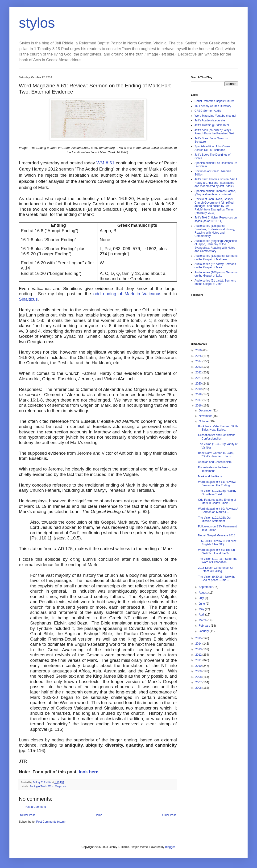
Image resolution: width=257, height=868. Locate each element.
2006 (199, 688)
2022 (199, 372)
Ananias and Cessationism (215, 462)
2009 (199, 671)
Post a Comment (35, 807)
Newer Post (27, 815)
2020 (199, 384)
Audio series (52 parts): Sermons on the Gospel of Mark (215, 266)
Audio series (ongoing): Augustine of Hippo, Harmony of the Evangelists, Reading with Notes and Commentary (216, 246)
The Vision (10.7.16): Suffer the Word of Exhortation (218, 560)
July (202, 598)
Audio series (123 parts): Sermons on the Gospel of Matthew (216, 257)
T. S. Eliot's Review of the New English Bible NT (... (217, 543)
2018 (199, 394)
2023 (199, 367)
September (206, 587)
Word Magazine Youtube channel (215, 116)
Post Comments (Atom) (51, 822)
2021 (199, 378)
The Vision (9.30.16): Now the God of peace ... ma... (217, 578)
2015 (199, 638)
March (203, 620)
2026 (199, 350)
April (202, 615)
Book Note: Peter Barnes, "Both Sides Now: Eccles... (218, 428)
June (202, 604)
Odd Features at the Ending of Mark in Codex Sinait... (217, 501)
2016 (199, 406)
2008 (199, 677)
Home (99, 815)
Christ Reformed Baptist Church (214, 101)
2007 (199, 682)
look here (89, 772)
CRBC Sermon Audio (208, 111)
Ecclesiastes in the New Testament (213, 469)
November (206, 416)
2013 (199, 649)
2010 (199, 666)
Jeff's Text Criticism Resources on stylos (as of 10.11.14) (216, 219)
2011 (199, 660)
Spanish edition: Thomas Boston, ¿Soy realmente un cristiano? (215, 193)
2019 (199, 389)
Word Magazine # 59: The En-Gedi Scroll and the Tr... (217, 552)
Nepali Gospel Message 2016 (217, 535)
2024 (199, 361)
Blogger (170, 847)
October (204, 421)
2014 (199, 644)
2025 (199, 356)
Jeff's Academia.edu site (210, 120)
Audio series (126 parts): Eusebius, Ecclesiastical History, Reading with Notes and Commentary (215, 231)
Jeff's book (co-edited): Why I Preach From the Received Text (214, 132)
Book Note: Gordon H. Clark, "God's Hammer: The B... (216, 455)
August (204, 593)
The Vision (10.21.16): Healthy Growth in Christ (217, 492)
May (202, 609)
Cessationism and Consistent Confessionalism (216, 437)
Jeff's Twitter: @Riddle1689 (212, 125)
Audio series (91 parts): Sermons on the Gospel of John (215, 282)
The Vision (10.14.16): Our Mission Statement (215, 519)
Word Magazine (57, 786)
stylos (37, 23)
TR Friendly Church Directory (213, 106)
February (205, 626)
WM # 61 (105, 163)
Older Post (169, 815)
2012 (199, 655)
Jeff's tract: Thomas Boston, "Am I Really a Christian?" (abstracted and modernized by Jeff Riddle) (216, 183)
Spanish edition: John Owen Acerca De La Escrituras (212, 148)
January (204, 631)
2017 (199, 400)
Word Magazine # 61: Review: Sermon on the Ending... (217, 483)
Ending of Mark (38, 786)
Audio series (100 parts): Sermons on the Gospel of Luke (216, 274)
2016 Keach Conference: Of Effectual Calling (216, 569)
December (206, 410)
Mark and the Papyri (211, 476)
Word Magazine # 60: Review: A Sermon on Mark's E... (218, 510)
